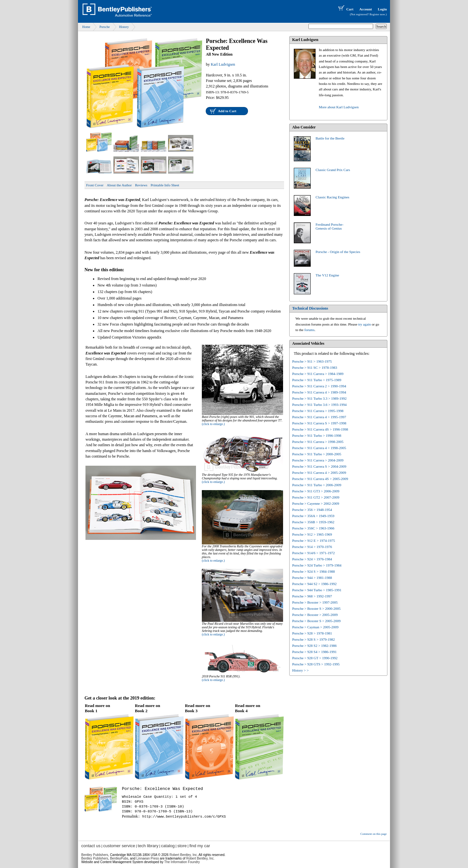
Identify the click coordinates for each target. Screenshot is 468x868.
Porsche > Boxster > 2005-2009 (315, 615)
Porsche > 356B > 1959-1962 (313, 522)
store (182, 846)
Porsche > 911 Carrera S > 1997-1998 (319, 423)
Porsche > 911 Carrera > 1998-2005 (318, 442)
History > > (300, 670)
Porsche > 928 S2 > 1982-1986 (314, 646)
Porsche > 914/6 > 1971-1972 (313, 553)
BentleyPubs (119, 858)
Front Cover (95, 185)
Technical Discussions (310, 308)
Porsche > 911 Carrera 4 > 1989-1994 (319, 392)
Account (365, 9)
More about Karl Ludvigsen (339, 107)
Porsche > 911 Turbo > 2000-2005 (317, 454)
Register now (377, 14)
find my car (200, 846)
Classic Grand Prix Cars (333, 170)
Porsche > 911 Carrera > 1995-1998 (318, 411)
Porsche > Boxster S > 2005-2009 (316, 621)
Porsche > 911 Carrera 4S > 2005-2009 (320, 479)
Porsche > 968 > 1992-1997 (312, 596)
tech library (148, 846)
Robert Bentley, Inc (183, 855)
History (124, 27)
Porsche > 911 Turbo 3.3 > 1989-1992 (319, 398)
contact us (91, 846)
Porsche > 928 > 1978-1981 (312, 633)
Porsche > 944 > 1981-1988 (312, 578)
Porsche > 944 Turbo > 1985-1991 (317, 590)
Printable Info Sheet (165, 185)
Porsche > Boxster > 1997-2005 (315, 602)
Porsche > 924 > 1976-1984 (312, 559)
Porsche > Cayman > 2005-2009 (315, 627)
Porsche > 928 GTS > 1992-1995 (316, 664)
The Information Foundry (182, 862)
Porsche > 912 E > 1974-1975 (314, 541)
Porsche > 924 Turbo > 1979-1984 (317, 565)
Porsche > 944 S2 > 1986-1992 (314, 584)
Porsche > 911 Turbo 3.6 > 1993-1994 (319, 405)
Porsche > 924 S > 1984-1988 (313, 571)
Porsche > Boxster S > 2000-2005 (316, 608)
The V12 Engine (327, 275)
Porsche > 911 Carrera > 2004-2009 (318, 460)
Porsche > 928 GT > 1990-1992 (315, 658)
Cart (345, 9)
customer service (119, 846)
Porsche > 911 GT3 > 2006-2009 (316, 491)
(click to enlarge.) (213, 424)
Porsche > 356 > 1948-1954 (312, 510)
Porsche (105, 27)
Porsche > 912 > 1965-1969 (312, 534)
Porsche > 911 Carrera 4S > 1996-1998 (320, 429)
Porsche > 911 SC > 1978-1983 (315, 367)
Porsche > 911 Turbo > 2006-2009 (317, 485)
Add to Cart (227, 111)
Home (86, 27)
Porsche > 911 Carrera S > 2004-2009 (319, 466)
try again (364, 324)
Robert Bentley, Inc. (200, 858)
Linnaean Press (148, 858)
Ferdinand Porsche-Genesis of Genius (330, 226)
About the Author (119, 185)
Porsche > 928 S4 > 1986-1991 (314, 652)
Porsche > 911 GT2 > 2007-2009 (316, 497)
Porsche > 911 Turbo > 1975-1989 (317, 380)
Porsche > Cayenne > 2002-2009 (316, 503)
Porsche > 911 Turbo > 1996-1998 (317, 435)
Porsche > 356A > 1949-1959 (313, 516)
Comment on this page (374, 834)
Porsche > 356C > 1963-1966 (313, 528)
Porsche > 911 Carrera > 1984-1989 (318, 374)
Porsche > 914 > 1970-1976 (312, 547)
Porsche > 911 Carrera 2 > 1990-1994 (319, 386)
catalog (168, 846)
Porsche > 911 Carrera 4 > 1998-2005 (319, 448)
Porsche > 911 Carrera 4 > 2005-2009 (319, 473)
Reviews (141, 185)
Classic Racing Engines (332, 197)
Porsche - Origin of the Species (338, 252)
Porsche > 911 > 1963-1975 (312, 361)
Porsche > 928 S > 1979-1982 (313, 639)
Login (382, 9)
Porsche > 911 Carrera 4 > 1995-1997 (319, 417)
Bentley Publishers (95, 855)
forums (310, 330)
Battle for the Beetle (330, 138)
